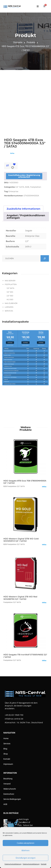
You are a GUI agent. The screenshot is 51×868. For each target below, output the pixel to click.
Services (9, 311)
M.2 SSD (10, 299)
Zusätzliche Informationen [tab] (23, 209)
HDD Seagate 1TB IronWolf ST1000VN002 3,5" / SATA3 (25, 656)
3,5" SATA (20, 187)
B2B (27, 187)
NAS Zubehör (11, 303)
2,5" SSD (10, 296)
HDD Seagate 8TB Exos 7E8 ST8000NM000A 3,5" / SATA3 (25, 482)
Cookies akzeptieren (26, 843)
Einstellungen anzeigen (26, 858)
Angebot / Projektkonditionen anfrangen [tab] (26, 217)
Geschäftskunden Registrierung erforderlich (24, 176)
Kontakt (44, 864)
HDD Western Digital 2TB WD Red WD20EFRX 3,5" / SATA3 (20, 598)
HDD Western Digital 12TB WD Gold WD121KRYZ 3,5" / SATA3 (21, 540)
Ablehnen (26, 850)
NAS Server (10, 281)
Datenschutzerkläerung (13, 864)
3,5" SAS (10, 292)
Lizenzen (9, 307)
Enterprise (13, 191)
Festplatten (36, 187)
